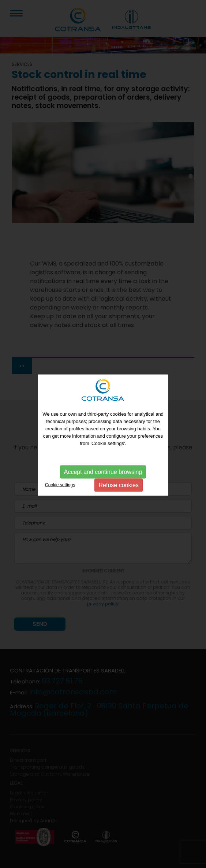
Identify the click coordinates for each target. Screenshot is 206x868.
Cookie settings (60, 485)
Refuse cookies (119, 485)
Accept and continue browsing (103, 472)
